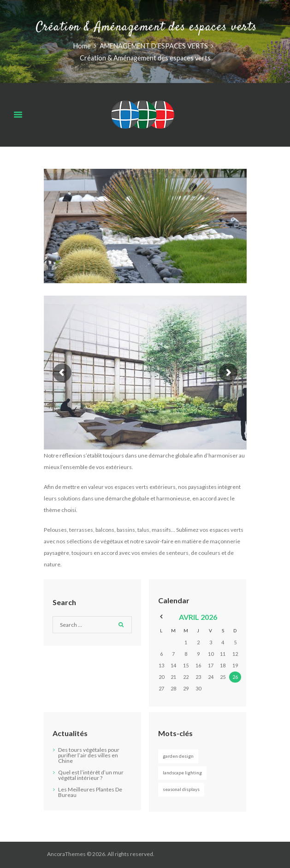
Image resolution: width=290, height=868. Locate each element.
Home (82, 46)
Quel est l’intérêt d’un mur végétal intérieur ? (91, 775)
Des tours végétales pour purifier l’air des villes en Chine (89, 755)
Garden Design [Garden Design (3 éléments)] (178, 756)
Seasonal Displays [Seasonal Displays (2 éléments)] (181, 789)
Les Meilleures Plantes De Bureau (90, 792)
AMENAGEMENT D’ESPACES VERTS (154, 46)
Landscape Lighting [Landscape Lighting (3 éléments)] (182, 773)
